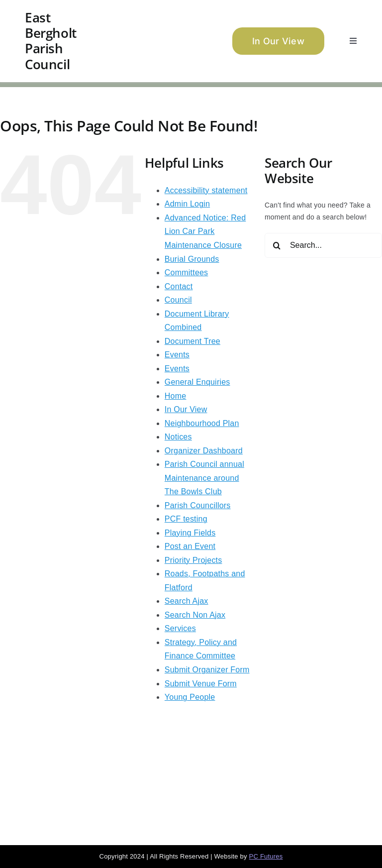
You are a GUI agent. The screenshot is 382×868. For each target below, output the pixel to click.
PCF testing (186, 519)
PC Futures (266, 856)
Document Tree (192, 341)
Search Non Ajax (195, 615)
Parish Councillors (198, 505)
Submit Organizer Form (207, 670)
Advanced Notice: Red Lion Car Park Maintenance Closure (205, 231)
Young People (190, 697)
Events (177, 355)
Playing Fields (190, 533)
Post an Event (190, 546)
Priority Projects (193, 560)
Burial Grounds (192, 259)
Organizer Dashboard (204, 451)
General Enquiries (197, 382)
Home (176, 396)
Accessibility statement (206, 190)
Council (178, 300)
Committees (186, 272)
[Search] (277, 245)
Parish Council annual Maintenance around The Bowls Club (204, 478)
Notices (178, 437)
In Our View (186, 409)
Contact (179, 286)
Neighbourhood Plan (202, 423)
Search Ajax (187, 601)
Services (180, 628)
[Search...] (323, 245)
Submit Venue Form (201, 684)
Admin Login (187, 204)
